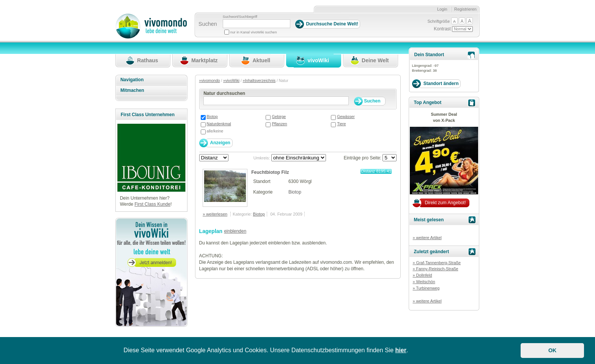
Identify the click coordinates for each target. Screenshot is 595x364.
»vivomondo (210, 81)
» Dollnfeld (422, 275)
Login (442, 9)
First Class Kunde (152, 204)
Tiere (341, 124)
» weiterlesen (215, 214)
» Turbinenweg (426, 288)
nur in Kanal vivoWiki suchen (254, 32)
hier (401, 350)
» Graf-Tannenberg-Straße (437, 263)
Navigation (132, 80)
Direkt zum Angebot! (445, 203)
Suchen (208, 24)
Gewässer (346, 117)
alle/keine (215, 131)
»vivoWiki (231, 81)
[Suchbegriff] (257, 24)
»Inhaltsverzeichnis (259, 81)
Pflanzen (279, 124)
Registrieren (465, 9)
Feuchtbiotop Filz (270, 172)
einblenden (235, 231)
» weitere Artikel (427, 238)
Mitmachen (132, 90)
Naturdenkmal (219, 124)
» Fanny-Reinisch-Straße (435, 269)
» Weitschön (424, 282)
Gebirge (279, 117)
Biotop (212, 117)
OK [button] (552, 350)
